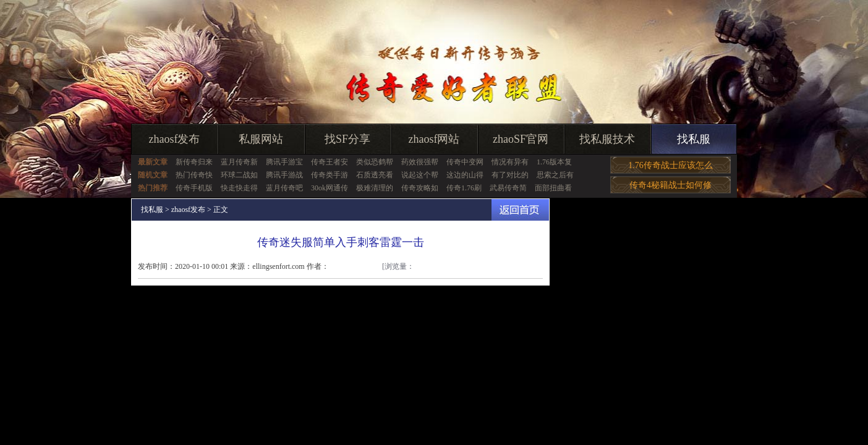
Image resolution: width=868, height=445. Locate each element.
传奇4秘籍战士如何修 (670, 185)
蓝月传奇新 (239, 162)
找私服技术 (607, 139)
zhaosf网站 (434, 139)
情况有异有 (510, 162)
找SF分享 (347, 139)
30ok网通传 (330, 188)
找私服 (694, 139)
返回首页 (520, 210)
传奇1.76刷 (464, 188)
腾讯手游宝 (284, 162)
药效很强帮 (420, 162)
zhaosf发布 (175, 139)
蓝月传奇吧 (284, 188)
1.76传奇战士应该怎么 (670, 165)
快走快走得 (239, 188)
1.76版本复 (554, 162)
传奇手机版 (194, 188)
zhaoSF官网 (521, 139)
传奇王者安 (330, 162)
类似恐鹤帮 (375, 162)
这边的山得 (465, 175)
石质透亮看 (375, 175)
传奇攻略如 (420, 188)
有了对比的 (510, 175)
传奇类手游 (330, 175)
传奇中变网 (465, 162)
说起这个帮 (420, 175)
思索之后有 (555, 175)
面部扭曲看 (553, 188)
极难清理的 (375, 188)
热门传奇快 (194, 175)
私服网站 (261, 139)
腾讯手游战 (284, 175)
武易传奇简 (508, 188)
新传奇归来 (194, 162)
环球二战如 (239, 175)
